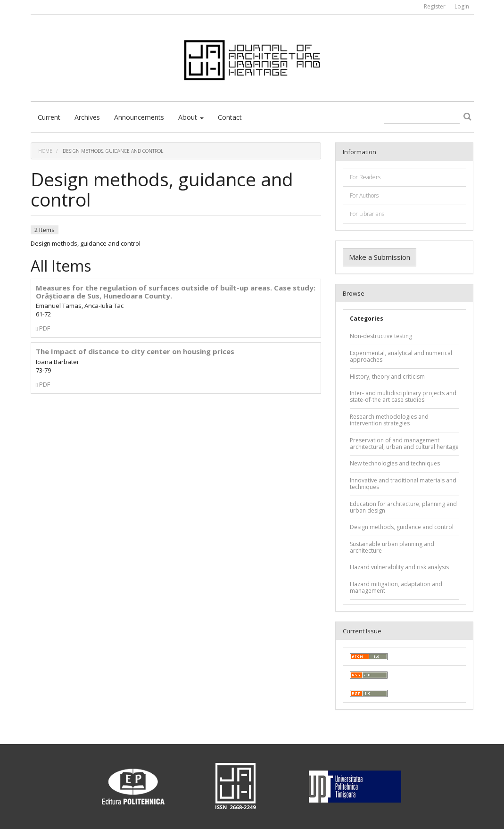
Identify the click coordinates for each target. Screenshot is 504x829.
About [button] (191, 117)
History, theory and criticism (387, 377)
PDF (43, 328)
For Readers (365, 177)
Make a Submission (380, 257)
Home (45, 151)
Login (462, 6)
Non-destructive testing (381, 336)
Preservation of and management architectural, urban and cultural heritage (404, 444)
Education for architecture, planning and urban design (403, 507)
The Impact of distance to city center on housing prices (135, 351)
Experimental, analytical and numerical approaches (401, 356)
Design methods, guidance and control (402, 527)
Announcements (139, 117)
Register (435, 6)
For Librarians (367, 214)
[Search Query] (422, 118)
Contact (230, 117)
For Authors (364, 195)
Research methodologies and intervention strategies (389, 420)
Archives (87, 117)
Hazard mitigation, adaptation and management (396, 587)
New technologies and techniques (395, 463)
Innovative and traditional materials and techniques (403, 484)
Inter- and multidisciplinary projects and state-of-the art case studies (403, 396)
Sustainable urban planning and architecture (392, 547)
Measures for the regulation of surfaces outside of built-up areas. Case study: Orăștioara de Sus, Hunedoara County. (176, 292)
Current (49, 117)
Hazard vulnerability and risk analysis (399, 567)
